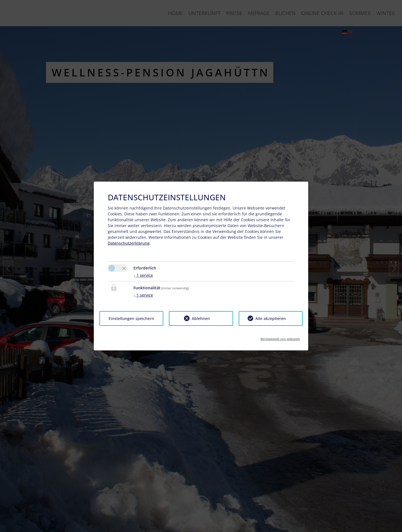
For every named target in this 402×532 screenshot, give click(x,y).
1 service (143, 275)
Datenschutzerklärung (129, 243)
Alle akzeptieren (271, 318)
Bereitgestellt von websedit (280, 337)
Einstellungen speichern (131, 318)
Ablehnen (201, 318)
